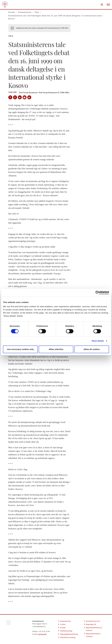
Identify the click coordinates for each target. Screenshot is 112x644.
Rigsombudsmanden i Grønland (93, 635)
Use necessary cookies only (20, 349)
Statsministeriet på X (93, 621)
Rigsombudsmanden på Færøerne (94, 629)
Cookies (63, 624)
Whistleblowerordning (68, 637)
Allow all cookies (92, 349)
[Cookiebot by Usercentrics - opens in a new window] (97, 293)
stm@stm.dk (42, 634)
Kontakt (63, 628)
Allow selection (56, 349)
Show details (98, 341)
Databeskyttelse (65, 621)
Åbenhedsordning (66, 631)
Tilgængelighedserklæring (69, 634)
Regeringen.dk (91, 624)
